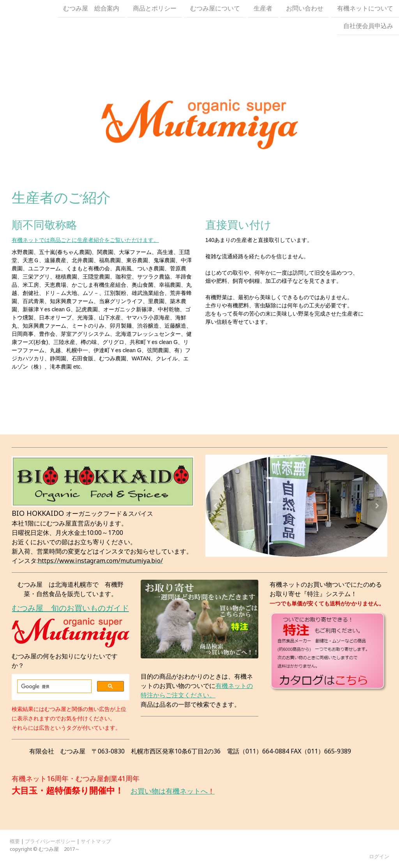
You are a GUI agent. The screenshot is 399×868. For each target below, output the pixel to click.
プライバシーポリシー (50, 841)
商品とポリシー (155, 9)
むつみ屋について (215, 9)
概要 (15, 841)
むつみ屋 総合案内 (91, 9)
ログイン (379, 856)
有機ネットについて (365, 9)
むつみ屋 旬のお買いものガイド (71, 608)
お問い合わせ (305, 9)
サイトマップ (96, 841)
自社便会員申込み (368, 27)
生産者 (263, 9)
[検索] (54, 686)
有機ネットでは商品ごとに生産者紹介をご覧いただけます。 (85, 240)
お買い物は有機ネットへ (169, 791)
